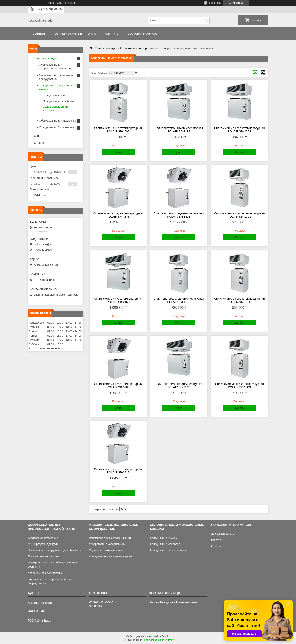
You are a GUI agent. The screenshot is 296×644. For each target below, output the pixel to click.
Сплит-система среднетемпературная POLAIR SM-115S (179, 300)
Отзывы (40, 143)
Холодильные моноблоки (59, 101)
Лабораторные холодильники (107, 544)
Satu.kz (165, 636)
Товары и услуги (66, 34)
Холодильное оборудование (57, 127)
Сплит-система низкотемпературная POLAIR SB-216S (118, 300)
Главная (38, 34)
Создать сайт (56, 3)
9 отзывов (215, 3)
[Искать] (206, 20)
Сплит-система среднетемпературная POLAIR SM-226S (239, 130)
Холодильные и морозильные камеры (145, 48)
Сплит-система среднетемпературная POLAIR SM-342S (179, 215)
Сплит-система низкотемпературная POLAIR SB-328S (118, 386)
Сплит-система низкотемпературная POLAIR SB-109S (118, 130)
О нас (92, 34)
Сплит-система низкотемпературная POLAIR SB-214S (179, 386)
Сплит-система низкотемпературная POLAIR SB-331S (118, 471)
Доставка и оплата (142, 34)
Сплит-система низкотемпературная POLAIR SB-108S (239, 386)
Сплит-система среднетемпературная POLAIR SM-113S (239, 300)
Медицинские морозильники (106, 550)
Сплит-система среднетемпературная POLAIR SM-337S (118, 215)
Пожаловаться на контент (159, 640)
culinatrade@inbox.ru (46, 244)
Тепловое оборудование (43, 538)
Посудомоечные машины (43, 556)
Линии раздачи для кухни (43, 544)
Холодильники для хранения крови (110, 556)
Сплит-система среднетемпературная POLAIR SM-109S (239, 215)
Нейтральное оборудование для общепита (54, 550)
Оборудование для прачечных (58, 121)
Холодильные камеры (57, 95)
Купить (118, 152)
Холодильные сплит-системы (168, 550)
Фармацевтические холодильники (110, 538)
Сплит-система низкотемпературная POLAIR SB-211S (179, 130)
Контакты (112, 34)
